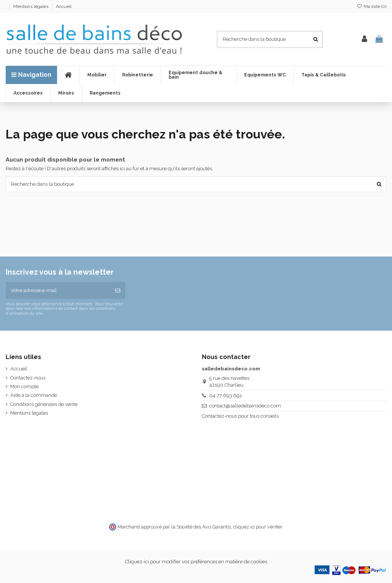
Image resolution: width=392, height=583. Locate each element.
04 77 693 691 (225, 396)
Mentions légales (31, 6)
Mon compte (24, 386)
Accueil (64, 6)
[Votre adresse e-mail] (58, 291)
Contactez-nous (28, 378)
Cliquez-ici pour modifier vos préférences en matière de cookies (196, 562)
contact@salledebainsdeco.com (245, 406)
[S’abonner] (118, 291)
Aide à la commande (34, 395)
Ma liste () (372, 6)
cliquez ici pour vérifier (258, 527)
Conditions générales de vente (44, 404)
